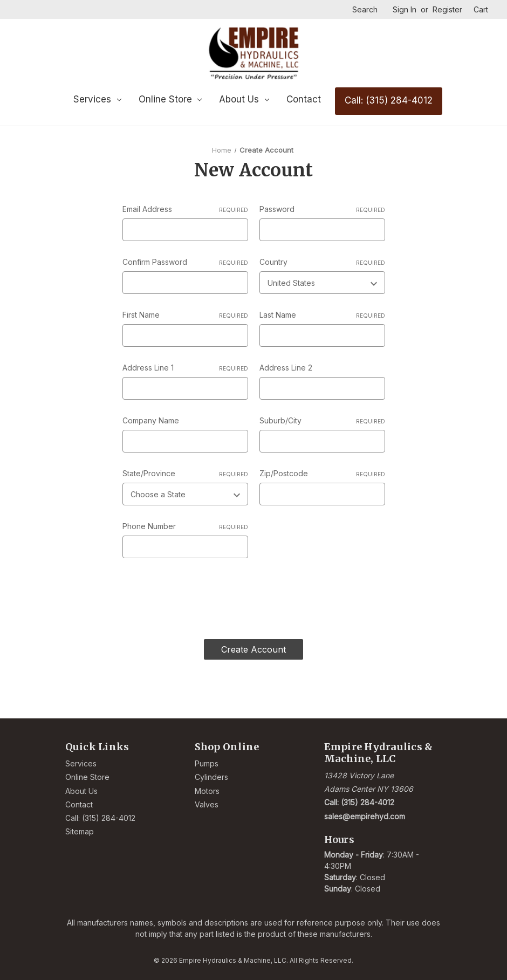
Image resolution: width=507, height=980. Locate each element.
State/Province (185, 474)
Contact (304, 99)
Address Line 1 (185, 368)
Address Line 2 (286, 368)
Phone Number (185, 526)
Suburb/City (322, 421)
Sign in (405, 9)
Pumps (207, 763)
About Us (244, 99)
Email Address (185, 209)
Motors (207, 790)
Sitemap (80, 831)
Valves (207, 804)
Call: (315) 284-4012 (389, 100)
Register (447, 9)
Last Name (322, 315)
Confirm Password (185, 262)
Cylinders (211, 776)
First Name (185, 315)
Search (365, 9)
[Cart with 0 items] (481, 9)
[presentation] (204, 594)
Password (322, 209)
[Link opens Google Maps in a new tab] (383, 782)
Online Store (170, 99)
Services (97, 99)
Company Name (151, 420)
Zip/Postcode (322, 474)
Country (322, 262)
